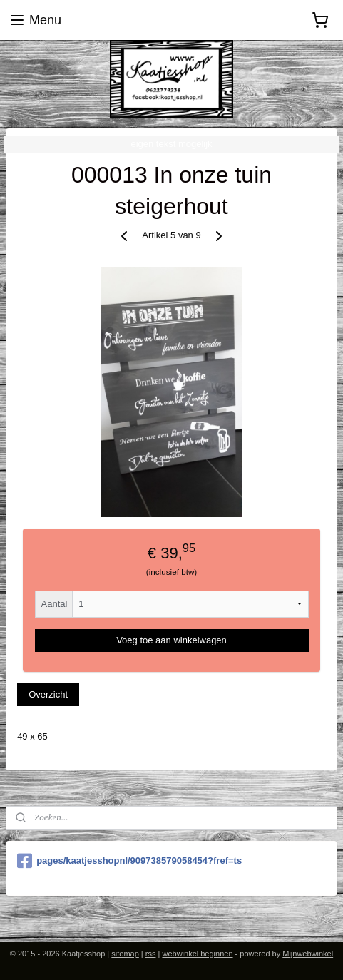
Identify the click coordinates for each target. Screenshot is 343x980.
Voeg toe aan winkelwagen (171, 640)
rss (151, 954)
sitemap (125, 954)
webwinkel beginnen (197, 954)
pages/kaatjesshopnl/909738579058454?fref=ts (129, 861)
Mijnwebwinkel (308, 954)
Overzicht (48, 695)
